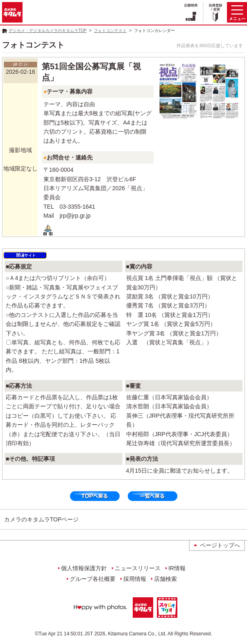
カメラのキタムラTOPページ (42, 519)
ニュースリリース (138, 568)
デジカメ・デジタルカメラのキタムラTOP (48, 31)
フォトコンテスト (110, 31)
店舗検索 (165, 579)
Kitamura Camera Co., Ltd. (137, 634)
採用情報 (135, 579)
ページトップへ (220, 545)
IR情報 (177, 568)
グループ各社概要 (93, 579)
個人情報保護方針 (84, 568)
